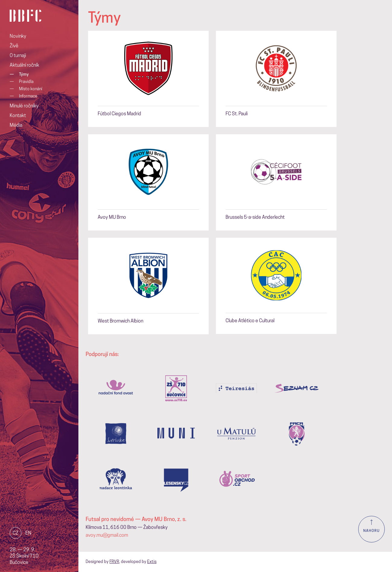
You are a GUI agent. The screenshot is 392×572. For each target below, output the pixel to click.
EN (28, 533)
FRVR (114, 562)
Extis (152, 562)
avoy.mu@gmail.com (107, 535)
